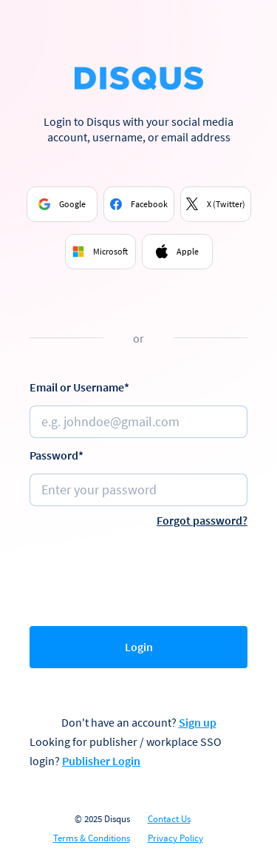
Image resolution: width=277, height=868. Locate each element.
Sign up (198, 722)
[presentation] (142, 573)
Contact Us (169, 819)
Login (139, 647)
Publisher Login (101, 761)
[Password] (138, 490)
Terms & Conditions (92, 838)
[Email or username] (138, 422)
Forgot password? (202, 520)
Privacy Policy (175, 838)
